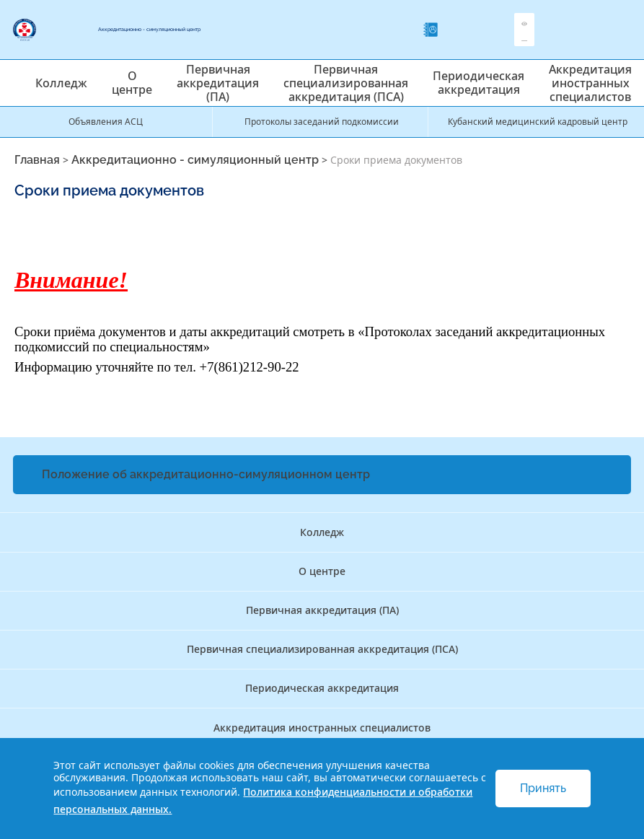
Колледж (61, 83)
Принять (543, 788)
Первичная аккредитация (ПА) (218, 83)
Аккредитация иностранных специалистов (590, 83)
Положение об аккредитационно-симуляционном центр (206, 474)
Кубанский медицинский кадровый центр (538, 122)
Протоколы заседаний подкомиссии (322, 122)
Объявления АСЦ (106, 122)
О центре (132, 83)
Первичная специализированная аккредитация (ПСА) (346, 83)
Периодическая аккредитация (478, 83)
